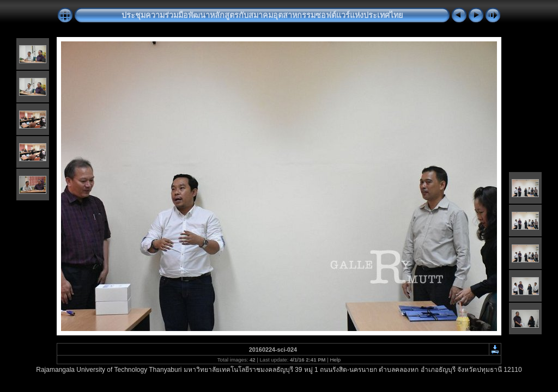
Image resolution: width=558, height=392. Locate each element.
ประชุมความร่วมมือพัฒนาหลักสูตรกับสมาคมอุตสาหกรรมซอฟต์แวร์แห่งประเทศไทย (262, 15)
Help (335, 360)
